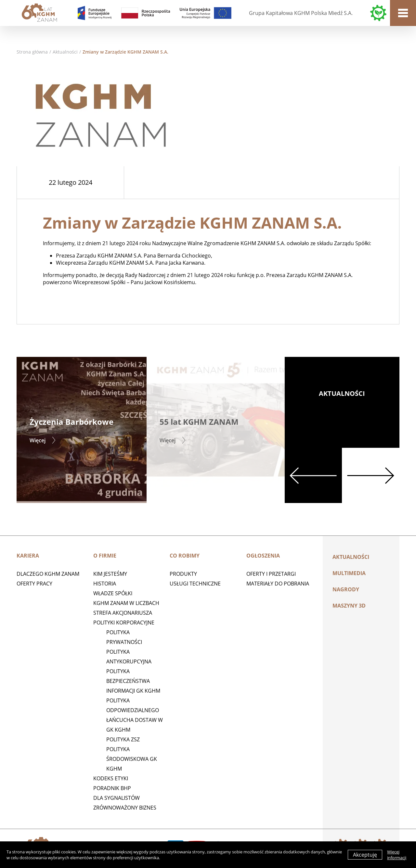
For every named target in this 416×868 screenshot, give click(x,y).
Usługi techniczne (195, 584)
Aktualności (65, 52)
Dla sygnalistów (117, 798)
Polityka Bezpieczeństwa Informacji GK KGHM (133, 681)
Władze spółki (113, 593)
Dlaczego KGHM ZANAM (48, 574)
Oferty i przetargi (271, 574)
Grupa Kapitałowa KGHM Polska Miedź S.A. (301, 13)
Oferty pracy (34, 584)
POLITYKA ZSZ (123, 739)
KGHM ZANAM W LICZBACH (126, 603)
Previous (313, 475)
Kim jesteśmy (110, 574)
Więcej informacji (397, 855)
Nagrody (346, 589)
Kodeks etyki (111, 778)
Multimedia (349, 573)
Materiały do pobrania (278, 584)
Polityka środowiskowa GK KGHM (132, 759)
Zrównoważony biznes (125, 808)
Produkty (183, 574)
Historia (105, 584)
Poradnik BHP (112, 788)
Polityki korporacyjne (124, 623)
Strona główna (32, 52)
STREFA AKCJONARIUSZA (123, 613)
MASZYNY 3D (349, 606)
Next (371, 475)
